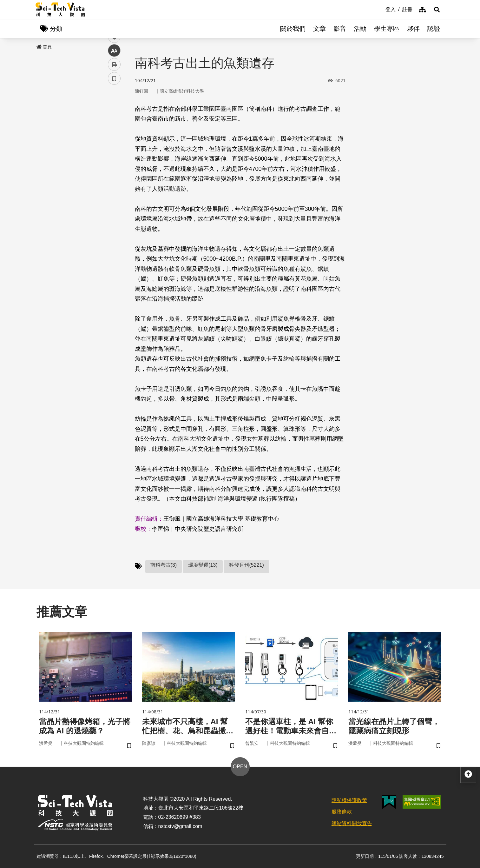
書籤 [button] (114, 191)
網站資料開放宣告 (352, 823)
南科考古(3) (164, 565)
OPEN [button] (240, 767)
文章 (319, 29)
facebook (114, 121)
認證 (434, 29)
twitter (114, 135)
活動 (360, 29)
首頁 (44, 47)
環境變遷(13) (203, 565)
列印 (114, 177)
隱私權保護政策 (349, 800)
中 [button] (114, 163)
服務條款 (342, 812)
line (112, 149)
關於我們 (293, 29)
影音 (340, 29)
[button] (437, 10)
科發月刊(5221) (247, 565)
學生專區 (387, 29)
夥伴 (413, 29)
